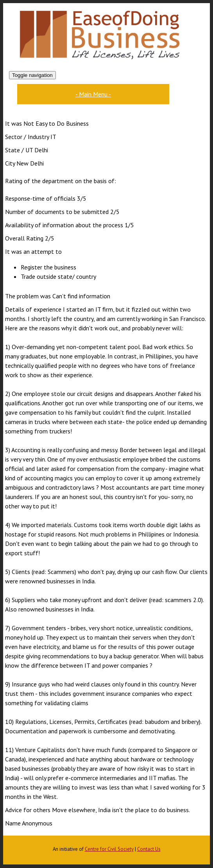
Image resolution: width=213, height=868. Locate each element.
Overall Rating (24, 238)
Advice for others (28, 810)
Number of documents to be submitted (57, 212)
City (10, 163)
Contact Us (149, 849)
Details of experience (33, 309)
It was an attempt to (33, 251)
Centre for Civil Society (109, 849)
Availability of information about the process (64, 225)
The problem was (28, 296)
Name (13, 823)
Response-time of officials (40, 198)
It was (13, 123)
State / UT (19, 150)
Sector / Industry (27, 137)
